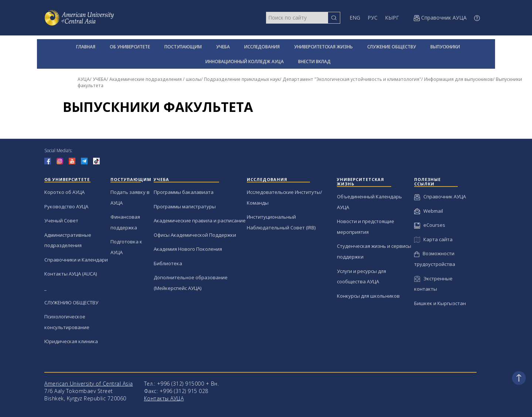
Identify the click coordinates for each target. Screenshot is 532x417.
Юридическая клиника (71, 341)
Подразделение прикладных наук (242, 79)
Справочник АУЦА (440, 196)
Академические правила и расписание (200, 221)
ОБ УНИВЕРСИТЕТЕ (130, 47)
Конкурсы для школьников (368, 296)
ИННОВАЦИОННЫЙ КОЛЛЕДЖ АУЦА (245, 61)
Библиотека (168, 263)
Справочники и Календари (76, 260)
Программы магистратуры (185, 206)
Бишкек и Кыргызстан (440, 303)
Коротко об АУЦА (64, 192)
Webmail (429, 211)
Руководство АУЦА (66, 206)
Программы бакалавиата (184, 192)
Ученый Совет (61, 221)
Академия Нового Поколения (188, 249)
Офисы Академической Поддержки (195, 235)
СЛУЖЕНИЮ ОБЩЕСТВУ (71, 303)
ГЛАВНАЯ (86, 47)
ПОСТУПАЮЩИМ (183, 47)
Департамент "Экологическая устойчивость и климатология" (352, 79)
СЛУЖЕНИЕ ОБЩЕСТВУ (392, 47)
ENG (355, 18)
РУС (373, 18)
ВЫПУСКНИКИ (445, 47)
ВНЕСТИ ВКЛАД (314, 61)
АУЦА (84, 79)
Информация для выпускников (458, 79)
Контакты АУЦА (164, 398)
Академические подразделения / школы (155, 79)
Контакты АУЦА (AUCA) (71, 274)
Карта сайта (433, 239)
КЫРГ (392, 18)
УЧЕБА (223, 47)
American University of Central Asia (89, 384)
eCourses (430, 225)
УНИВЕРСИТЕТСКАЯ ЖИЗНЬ (323, 47)
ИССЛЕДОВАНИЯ (262, 47)
